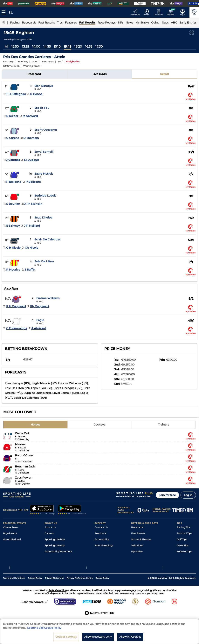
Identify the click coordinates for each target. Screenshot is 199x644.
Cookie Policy (102, 592)
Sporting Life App (55, 545)
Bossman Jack (25, 466)
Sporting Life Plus (55, 539)
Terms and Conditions (14, 592)
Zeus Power (23, 478)
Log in (188, 495)
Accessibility (102, 539)
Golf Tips (182, 539)
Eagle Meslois (44, 174)
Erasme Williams (48, 298)
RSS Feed (50, 563)
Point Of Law (24, 455)
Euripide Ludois (45, 196)
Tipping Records (186, 557)
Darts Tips (183, 545)
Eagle (40, 320)
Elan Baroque (44, 86)
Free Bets (137, 557)
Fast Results (138, 533)
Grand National (12, 539)
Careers (49, 533)
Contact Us (101, 527)
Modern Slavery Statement (60, 557)
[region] (99, 631)
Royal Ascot (10, 533)
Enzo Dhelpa (43, 218)
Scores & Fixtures (141, 539)
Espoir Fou (42, 108)
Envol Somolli (44, 152)
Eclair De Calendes (48, 239)
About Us (50, 527)
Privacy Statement (54, 592)
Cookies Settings (66, 637)
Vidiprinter (137, 545)
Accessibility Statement (58, 551)
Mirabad (21, 444)
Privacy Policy (35, 592)
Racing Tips (184, 527)
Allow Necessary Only (98, 637)
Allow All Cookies (130, 637)
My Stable (137, 551)
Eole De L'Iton (44, 261)
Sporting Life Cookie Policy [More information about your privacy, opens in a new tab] (44, 628)
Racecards (137, 527)
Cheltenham (10, 527)
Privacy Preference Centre (80, 592)
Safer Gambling (104, 545)
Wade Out (22, 433)
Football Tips (184, 533)
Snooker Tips (184, 551)
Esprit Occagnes (46, 130)
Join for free (167, 495)
